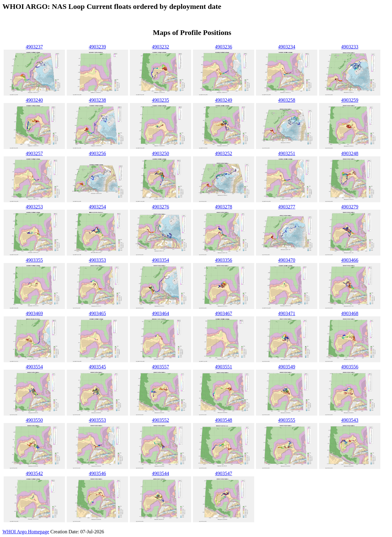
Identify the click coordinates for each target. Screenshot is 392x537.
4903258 (287, 100)
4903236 (224, 47)
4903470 (287, 260)
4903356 (224, 260)
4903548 (224, 420)
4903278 (224, 207)
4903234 (287, 47)
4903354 (160, 260)
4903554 (34, 367)
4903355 (34, 260)
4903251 (287, 153)
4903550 (34, 420)
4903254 (97, 207)
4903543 (350, 420)
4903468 (350, 313)
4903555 (287, 420)
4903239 (97, 47)
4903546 (97, 473)
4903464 (160, 313)
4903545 (97, 367)
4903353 (97, 260)
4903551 (224, 367)
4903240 (34, 100)
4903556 (350, 367)
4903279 (350, 207)
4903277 (287, 207)
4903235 (160, 100)
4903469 (34, 313)
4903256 (97, 153)
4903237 (34, 47)
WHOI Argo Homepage (26, 532)
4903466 (350, 260)
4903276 (160, 207)
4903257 (34, 153)
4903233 (350, 47)
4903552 (160, 420)
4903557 (160, 367)
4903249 (224, 100)
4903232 (160, 47)
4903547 (224, 473)
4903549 (287, 367)
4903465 (97, 313)
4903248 (350, 153)
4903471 (287, 313)
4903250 (160, 153)
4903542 (34, 473)
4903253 (34, 207)
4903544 (160, 473)
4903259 (350, 100)
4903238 (97, 100)
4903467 (224, 313)
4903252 (224, 153)
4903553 (97, 420)
